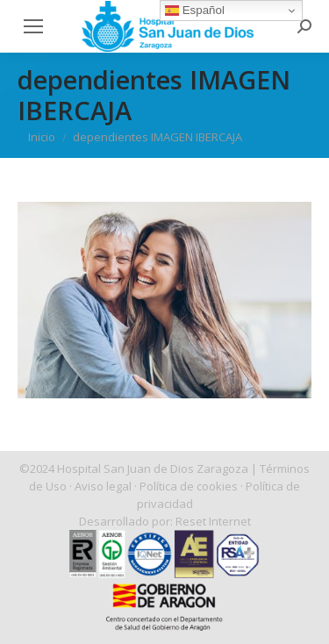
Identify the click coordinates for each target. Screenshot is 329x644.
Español (195, 11)
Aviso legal (103, 486)
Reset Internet (213, 521)
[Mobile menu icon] (33, 26)
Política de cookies (189, 486)
